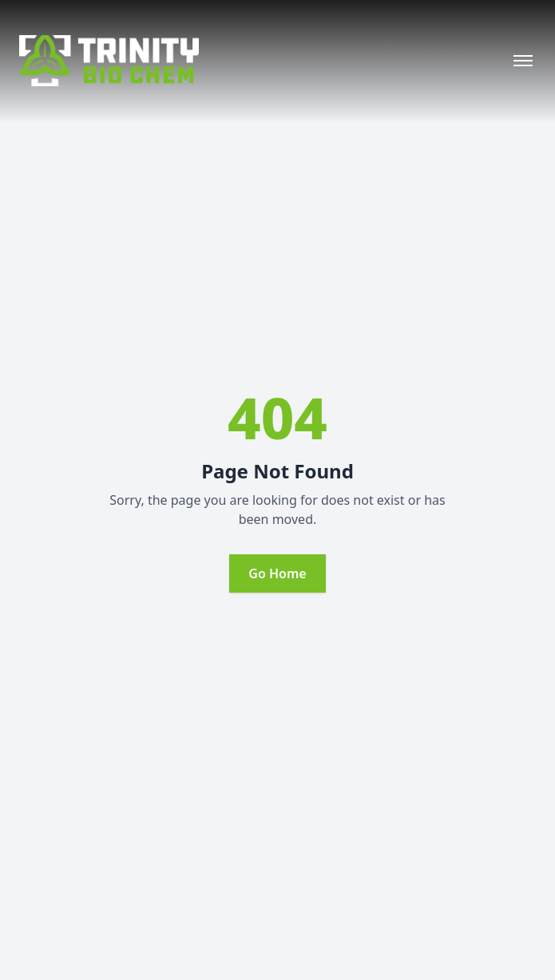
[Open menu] (523, 61)
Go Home (277, 573)
